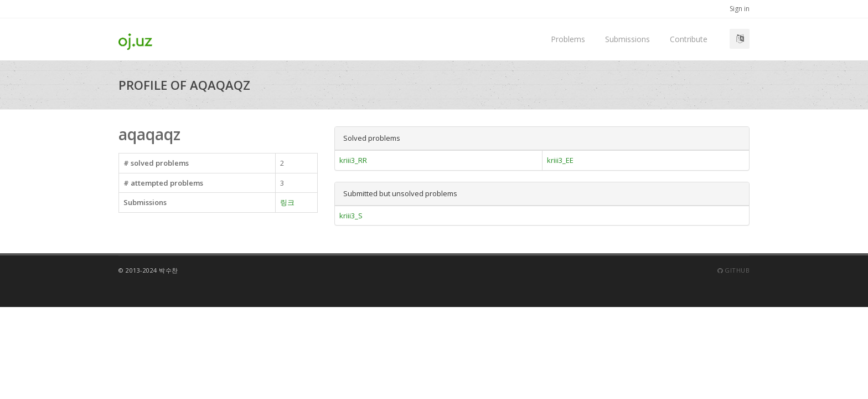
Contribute (689, 39)
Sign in (740, 9)
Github (733, 270)
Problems (568, 39)
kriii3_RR (353, 160)
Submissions (627, 39)
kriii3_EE (560, 160)
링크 (287, 202)
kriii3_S (351, 216)
